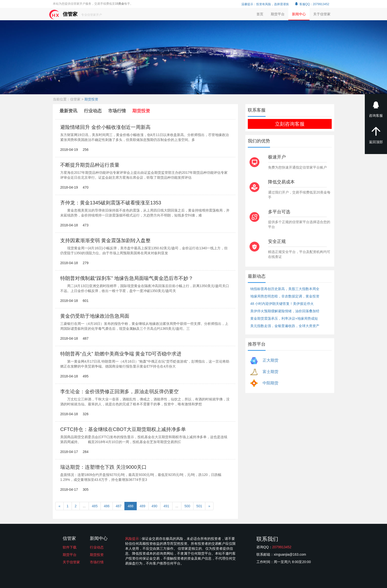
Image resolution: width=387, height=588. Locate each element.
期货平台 (278, 14)
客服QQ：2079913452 (312, 4)
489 (143, 506)
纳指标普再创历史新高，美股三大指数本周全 (285, 289)
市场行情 (117, 111)
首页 (260, 14)
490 (154, 506)
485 (95, 506)
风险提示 (133, 539)
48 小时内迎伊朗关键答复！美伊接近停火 (282, 304)
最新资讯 (69, 111)
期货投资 (91, 99)
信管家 (76, 14)
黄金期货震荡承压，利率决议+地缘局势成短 (284, 318)
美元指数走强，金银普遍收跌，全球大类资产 (285, 326)
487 (119, 506)
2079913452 (282, 547)
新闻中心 (299, 14)
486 (106, 506)
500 (187, 506)
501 (199, 506)
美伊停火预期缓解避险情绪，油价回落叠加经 (285, 311)
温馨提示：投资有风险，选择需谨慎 (265, 4)
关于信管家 (322, 14)
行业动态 (93, 111)
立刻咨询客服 (290, 124)
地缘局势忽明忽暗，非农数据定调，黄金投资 (285, 296)
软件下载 (70, 547)
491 (166, 506)
